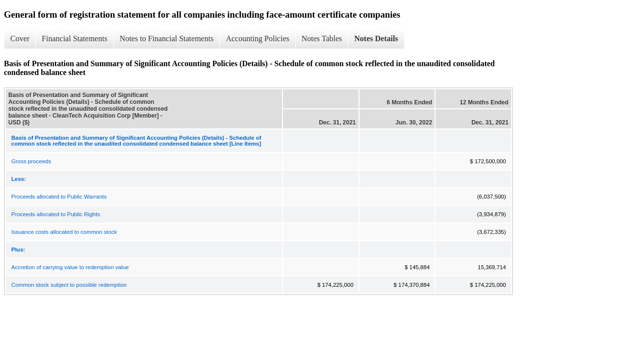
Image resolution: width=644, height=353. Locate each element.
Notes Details (376, 38)
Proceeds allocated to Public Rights (56, 214)
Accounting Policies (257, 38)
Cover (20, 38)
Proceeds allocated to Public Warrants (59, 197)
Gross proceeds (31, 161)
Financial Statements (75, 38)
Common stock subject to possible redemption (69, 285)
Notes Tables (322, 38)
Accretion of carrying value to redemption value (70, 267)
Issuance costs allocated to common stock (64, 232)
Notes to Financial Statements (167, 38)
